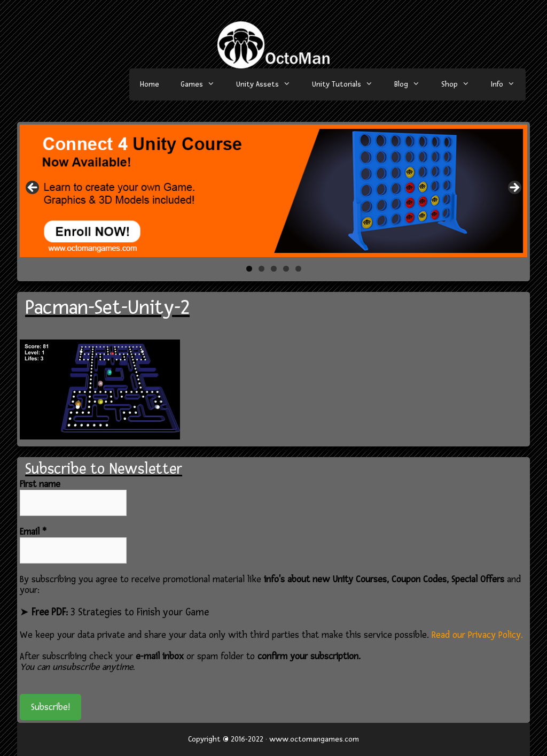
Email (33, 532)
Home (150, 84)
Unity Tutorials (348, 84)
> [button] (514, 188)
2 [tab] (261, 269)
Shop (461, 84)
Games (203, 84)
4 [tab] (286, 269)
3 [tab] (274, 269)
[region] (273, 191)
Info (508, 84)
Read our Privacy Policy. (477, 635)
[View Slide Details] (273, 191)
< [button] (33, 188)
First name (40, 484)
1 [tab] (249, 269)
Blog (412, 84)
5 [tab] (298, 269)
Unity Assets (269, 84)
